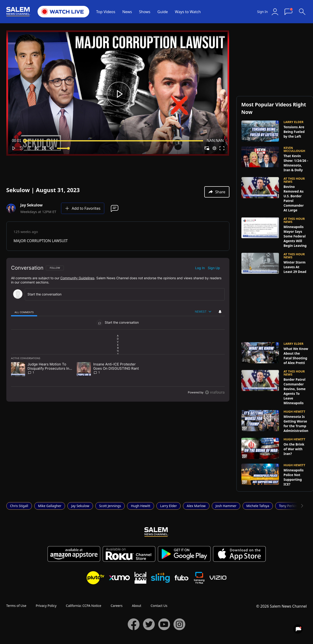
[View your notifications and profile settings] (220, 312)
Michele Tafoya (258, 506)
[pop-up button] (214, 148)
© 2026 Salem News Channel (281, 606)
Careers (116, 606)
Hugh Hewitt (141, 506)
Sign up (214, 268)
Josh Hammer (226, 506)
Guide (163, 12)
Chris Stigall (19, 506)
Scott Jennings (110, 506)
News (127, 12)
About (137, 606)
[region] (118, 330)
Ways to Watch (188, 12)
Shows (145, 12)
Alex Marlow (196, 506)
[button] (119, 94)
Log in (200, 268)
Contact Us (159, 606)
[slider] (114, 141)
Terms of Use (16, 606)
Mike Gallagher (50, 506)
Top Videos (106, 12)
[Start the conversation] (123, 294)
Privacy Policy (46, 606)
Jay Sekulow (80, 506)
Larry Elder (168, 506)
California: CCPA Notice (84, 606)
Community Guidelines (77, 278)
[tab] (24, 312)
